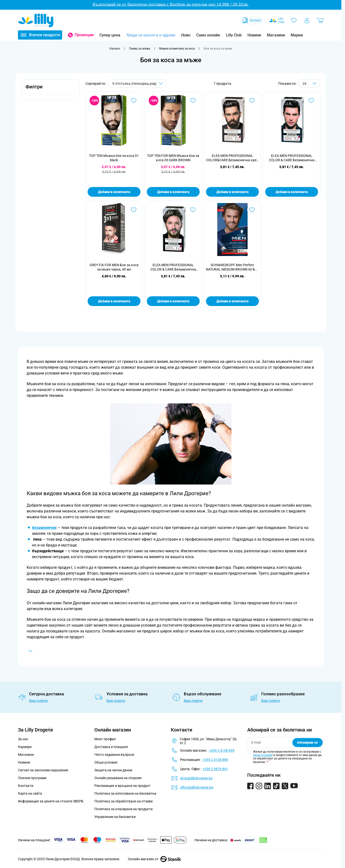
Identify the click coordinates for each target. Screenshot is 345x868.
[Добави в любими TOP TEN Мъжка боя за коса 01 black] (134, 101)
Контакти (26, 786)
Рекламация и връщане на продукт (123, 786)
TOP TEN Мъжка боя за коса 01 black (114, 158)
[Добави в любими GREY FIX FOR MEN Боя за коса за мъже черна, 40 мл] (134, 210)
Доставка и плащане (111, 747)
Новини (254, 35)
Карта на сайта (30, 793)
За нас (23, 739)
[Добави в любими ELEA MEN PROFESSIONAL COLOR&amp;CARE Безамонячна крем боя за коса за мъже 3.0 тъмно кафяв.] (252, 101)
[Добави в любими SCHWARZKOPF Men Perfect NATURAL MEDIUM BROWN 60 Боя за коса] (252, 210)
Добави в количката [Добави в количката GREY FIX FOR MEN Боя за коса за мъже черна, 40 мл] (114, 301)
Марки (297, 35)
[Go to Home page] (36, 20)
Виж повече (38, 701)
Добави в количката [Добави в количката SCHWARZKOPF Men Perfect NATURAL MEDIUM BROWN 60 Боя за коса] (232, 301)
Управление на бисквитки (115, 817)
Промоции (84, 35)
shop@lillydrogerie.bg (196, 778)
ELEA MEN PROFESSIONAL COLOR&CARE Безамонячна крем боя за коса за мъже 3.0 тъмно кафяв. (232, 158)
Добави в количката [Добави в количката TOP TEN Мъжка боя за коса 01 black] (114, 192)
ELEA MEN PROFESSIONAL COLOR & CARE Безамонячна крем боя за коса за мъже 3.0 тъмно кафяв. (292, 158)
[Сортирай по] (137, 83)
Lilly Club (234, 35)
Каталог (251, 20)
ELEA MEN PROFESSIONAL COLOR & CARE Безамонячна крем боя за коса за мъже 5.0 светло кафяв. (173, 267)
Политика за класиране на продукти (123, 809)
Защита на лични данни (113, 770)
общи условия (263, 755)
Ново (186, 35)
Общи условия (106, 762)
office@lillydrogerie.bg (197, 787)
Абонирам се (307, 742)
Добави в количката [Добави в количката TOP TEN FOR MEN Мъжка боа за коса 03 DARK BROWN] (173, 192)
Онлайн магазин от (154, 859)
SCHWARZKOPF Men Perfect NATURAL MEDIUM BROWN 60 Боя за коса (232, 267)
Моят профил (105, 739)
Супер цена (110, 35)
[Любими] (294, 20)
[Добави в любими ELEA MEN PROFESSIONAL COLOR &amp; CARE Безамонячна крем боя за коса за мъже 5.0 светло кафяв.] (193, 210)
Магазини (276, 35)
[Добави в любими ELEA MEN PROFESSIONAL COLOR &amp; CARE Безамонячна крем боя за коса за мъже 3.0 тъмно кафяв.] (311, 101)
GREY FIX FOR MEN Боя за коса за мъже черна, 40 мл (114, 267)
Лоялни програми (32, 778)
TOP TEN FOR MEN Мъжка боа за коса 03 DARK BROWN (173, 158)
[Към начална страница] (115, 49)
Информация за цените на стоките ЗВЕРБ (51, 801)
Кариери (25, 747)
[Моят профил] (307, 20)
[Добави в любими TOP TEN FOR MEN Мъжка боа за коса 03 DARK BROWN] (193, 101)
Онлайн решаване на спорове (118, 778)
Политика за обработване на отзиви (123, 801)
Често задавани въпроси (114, 755)
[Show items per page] (309, 83)
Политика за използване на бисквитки (125, 793)
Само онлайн (208, 35)
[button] (50, 89)
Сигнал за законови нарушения (43, 770)
